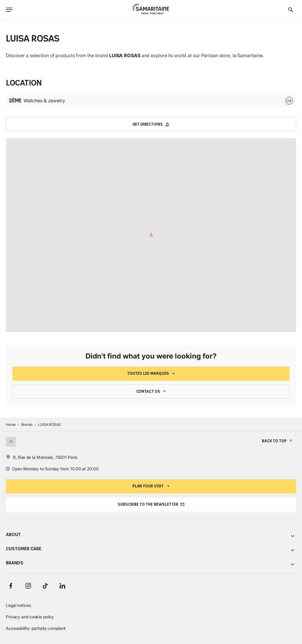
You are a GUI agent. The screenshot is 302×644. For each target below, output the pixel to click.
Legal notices (18, 605)
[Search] (291, 10)
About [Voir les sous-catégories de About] (151, 535)
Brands (27, 424)
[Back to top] (277, 441)
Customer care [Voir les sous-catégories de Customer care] (151, 549)
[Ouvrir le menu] (9, 10)
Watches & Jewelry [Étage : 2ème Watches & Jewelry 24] (151, 101)
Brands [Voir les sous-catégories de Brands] (151, 563)
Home (11, 424)
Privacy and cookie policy (30, 617)
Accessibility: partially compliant (36, 628)
